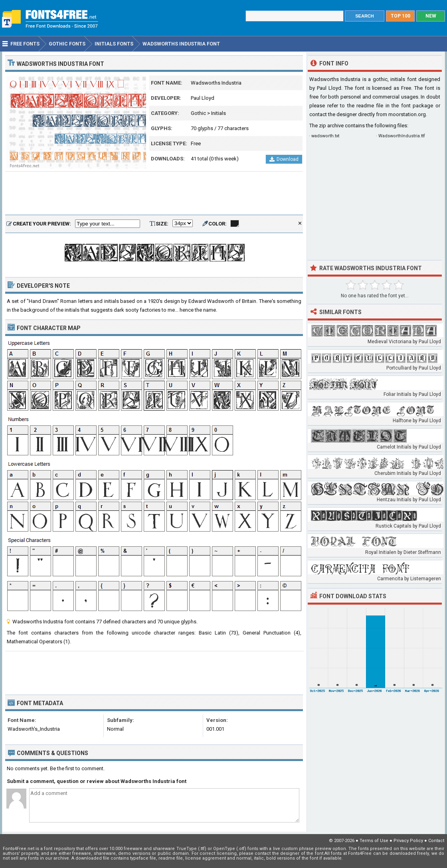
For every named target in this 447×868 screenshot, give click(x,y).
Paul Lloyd (203, 98)
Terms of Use (374, 841)
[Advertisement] (154, 194)
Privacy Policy (408, 841)
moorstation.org (407, 114)
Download (284, 159)
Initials (219, 113)
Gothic (198, 113)
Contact (436, 841)
